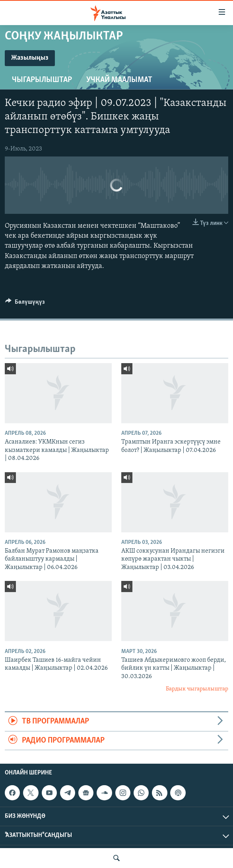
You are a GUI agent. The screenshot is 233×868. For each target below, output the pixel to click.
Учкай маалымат (119, 80)
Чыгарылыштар (42, 80)
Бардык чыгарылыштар (197, 689)
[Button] (25, 304)
